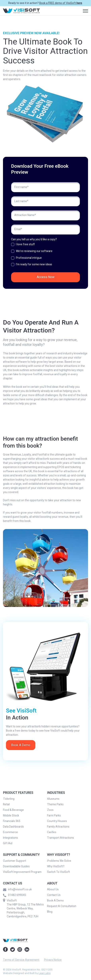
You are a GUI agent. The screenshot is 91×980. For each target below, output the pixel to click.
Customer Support (15, 861)
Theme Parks (55, 805)
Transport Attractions (61, 838)
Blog (50, 912)
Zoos (50, 810)
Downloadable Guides (16, 867)
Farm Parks (54, 816)
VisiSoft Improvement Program (22, 872)
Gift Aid (8, 843)
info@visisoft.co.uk (17, 890)
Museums (53, 799)
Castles (52, 832)
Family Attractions (58, 827)
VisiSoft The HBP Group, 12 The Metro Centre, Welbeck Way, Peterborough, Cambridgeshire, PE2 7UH (25, 909)
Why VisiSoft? (56, 867)
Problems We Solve (59, 861)
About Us (53, 890)
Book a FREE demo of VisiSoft (61, 3)
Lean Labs (45, 973)
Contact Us (54, 895)
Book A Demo (55, 901)
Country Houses (57, 821)
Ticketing (9, 799)
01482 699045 (15, 895)
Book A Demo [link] (21, 745)
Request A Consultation (62, 906)
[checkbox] (45, 256)
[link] (21, 11)
